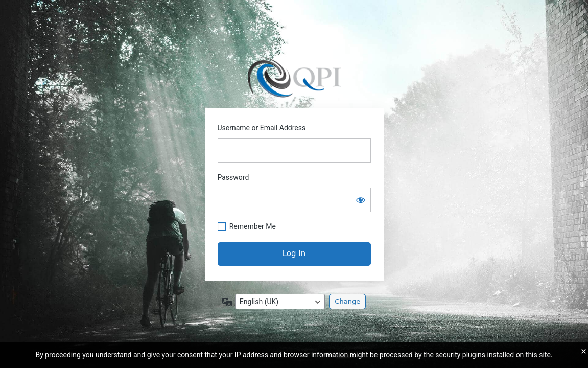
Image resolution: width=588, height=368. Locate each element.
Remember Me (253, 226)
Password (233, 177)
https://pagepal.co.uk (294, 76)
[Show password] (361, 200)
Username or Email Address (262, 128)
